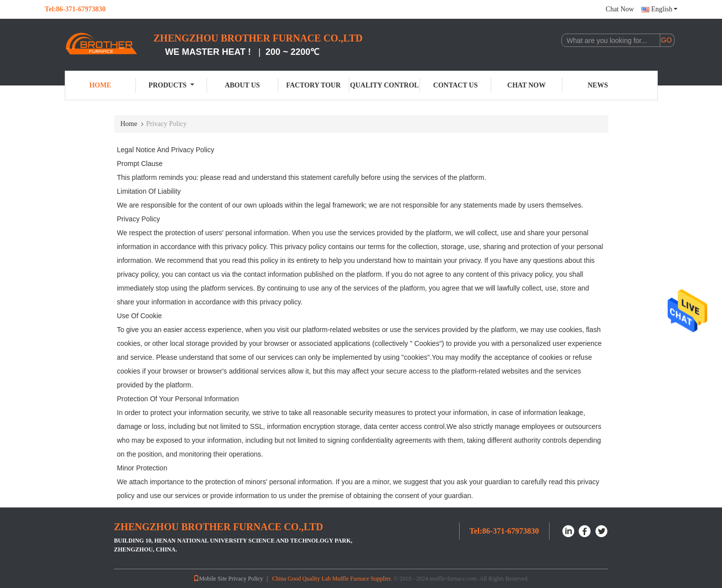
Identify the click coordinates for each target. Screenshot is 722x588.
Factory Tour (313, 85)
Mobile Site (210, 579)
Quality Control (384, 85)
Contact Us (456, 85)
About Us (242, 85)
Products (171, 85)
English (664, 9)
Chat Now (620, 9)
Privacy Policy (246, 579)
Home (100, 85)
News (598, 85)
